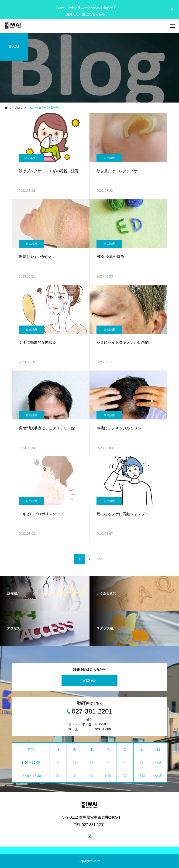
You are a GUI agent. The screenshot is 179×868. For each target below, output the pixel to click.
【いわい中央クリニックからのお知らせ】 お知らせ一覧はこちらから (86, 11)
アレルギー (31, 158)
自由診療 (109, 158)
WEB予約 (89, 680)
